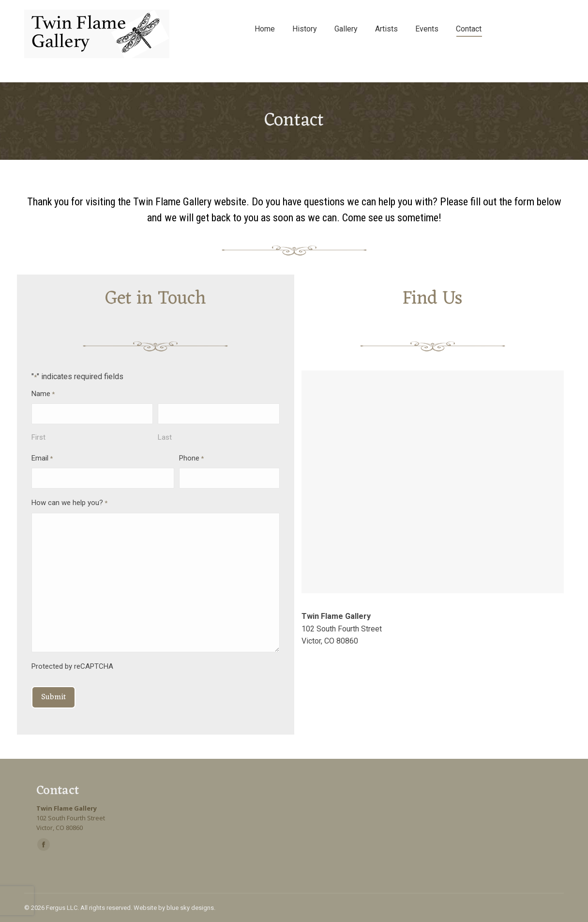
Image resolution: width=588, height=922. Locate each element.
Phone (191, 459)
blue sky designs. (191, 908)
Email (42, 459)
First (38, 437)
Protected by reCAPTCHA (72, 666)
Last (165, 437)
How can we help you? (69, 503)
